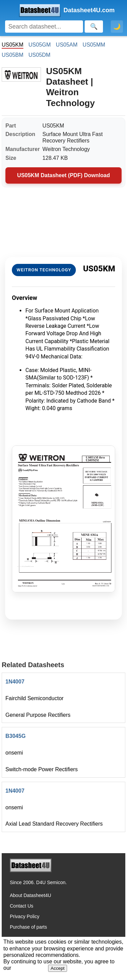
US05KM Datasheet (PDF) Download (64, 175)
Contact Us (22, 906)
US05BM (13, 55)
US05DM (39, 55)
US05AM (67, 45)
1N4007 (15, 682)
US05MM (94, 45)
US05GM (40, 45)
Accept (58, 968)
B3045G (16, 736)
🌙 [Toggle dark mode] (117, 27)
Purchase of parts (28, 927)
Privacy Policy (25, 916)
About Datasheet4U (30, 895)
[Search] (44, 27)
